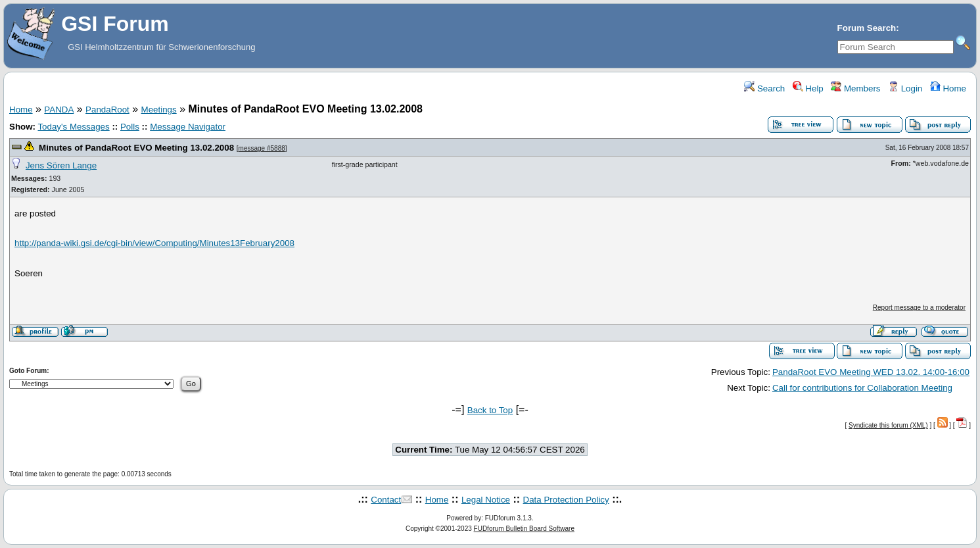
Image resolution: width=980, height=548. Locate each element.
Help (808, 88)
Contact (386, 500)
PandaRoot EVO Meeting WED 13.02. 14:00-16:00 (871, 372)
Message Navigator (188, 127)
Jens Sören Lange (61, 165)
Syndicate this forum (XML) (888, 425)
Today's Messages (73, 127)
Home (948, 88)
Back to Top (490, 410)
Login (905, 88)
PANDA (59, 110)
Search (764, 88)
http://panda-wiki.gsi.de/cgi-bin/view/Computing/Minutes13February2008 (154, 243)
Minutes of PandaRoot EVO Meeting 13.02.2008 (136, 148)
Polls (130, 127)
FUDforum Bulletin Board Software (524, 529)
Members (855, 88)
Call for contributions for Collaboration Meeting (862, 388)
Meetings (159, 110)
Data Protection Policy (566, 500)
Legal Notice (486, 500)
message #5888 (262, 148)
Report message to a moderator (919, 308)
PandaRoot (107, 110)
